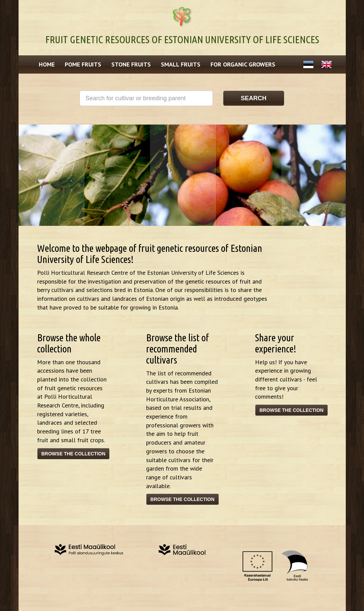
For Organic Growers (243, 64)
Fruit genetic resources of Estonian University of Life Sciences (182, 39)
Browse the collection (74, 454)
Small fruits (181, 64)
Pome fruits (83, 64)
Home (47, 64)
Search (254, 98)
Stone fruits (131, 64)
